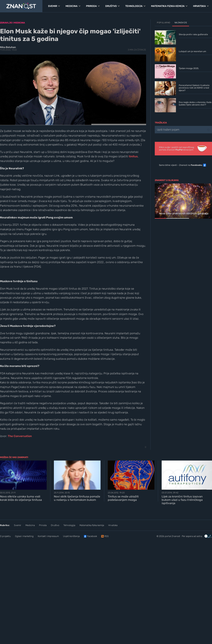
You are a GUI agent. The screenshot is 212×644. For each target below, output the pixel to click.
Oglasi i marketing (24, 536)
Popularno (164, 23)
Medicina (30, 525)
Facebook (92, 536)
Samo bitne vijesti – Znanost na (181, 165)
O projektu (5, 536)
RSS (107, 536)
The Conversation (20, 436)
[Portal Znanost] (21, 6)
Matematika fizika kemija (92, 525)
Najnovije (181, 23)
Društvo (55, 525)
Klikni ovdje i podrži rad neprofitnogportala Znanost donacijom (176, 149)
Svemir (18, 525)
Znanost (176, 536)
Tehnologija (69, 525)
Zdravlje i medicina (12, 23)
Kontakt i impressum (48, 536)
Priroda (43, 525)
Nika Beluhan (8, 47)
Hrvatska (113, 525)
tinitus (133, 156)
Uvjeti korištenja (71, 536)
